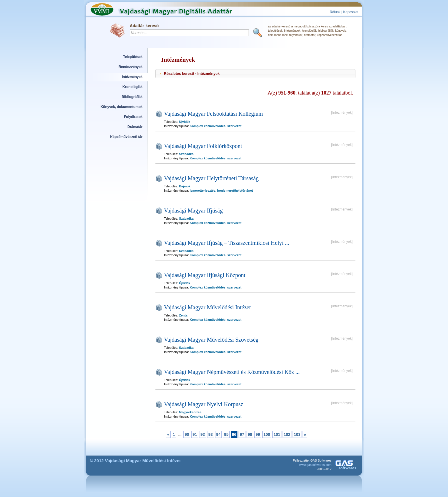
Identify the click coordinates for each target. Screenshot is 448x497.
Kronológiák (133, 87)
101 (277, 434)
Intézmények (132, 77)
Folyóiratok (133, 117)
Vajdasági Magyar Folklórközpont (203, 146)
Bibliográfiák (132, 97)
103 (297, 434)
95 (226, 434)
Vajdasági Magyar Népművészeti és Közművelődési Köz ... (232, 372)
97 (242, 434)
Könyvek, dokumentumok (122, 107)
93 (211, 434)
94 (219, 434)
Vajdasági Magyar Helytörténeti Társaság (211, 178)
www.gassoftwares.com (315, 465)
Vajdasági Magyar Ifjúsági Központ (205, 275)
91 (195, 434)
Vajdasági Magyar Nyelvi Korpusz (204, 404)
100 (267, 434)
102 (287, 434)
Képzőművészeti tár (126, 137)
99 (258, 434)
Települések (133, 57)
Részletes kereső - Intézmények (192, 74)
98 (250, 434)
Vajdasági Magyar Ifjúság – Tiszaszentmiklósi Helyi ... (227, 243)
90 (187, 434)
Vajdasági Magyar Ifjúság (193, 211)
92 (203, 434)
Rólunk (335, 12)
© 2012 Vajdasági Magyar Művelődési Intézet (135, 461)
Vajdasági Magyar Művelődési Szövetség (211, 340)
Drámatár (135, 127)
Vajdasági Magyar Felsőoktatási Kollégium (213, 114)
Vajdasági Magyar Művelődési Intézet (207, 307)
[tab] (255, 74)
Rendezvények (131, 67)
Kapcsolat (351, 12)
